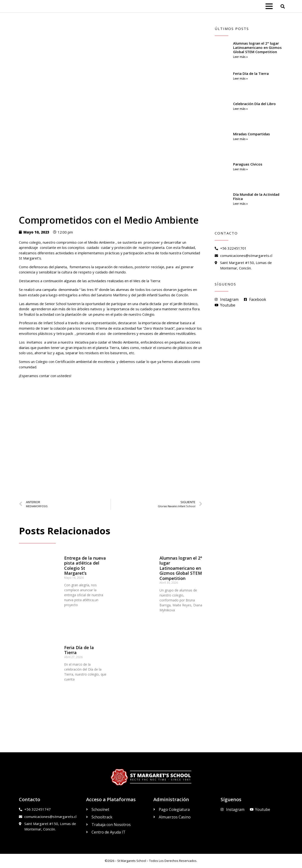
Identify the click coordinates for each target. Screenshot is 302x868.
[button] (283, 6)
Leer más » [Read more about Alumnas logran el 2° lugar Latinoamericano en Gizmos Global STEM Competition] (240, 57)
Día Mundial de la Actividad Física (256, 196)
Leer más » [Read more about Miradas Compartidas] (240, 139)
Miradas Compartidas (252, 134)
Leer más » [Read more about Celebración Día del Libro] (240, 109)
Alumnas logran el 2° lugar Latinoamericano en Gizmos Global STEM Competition (181, 568)
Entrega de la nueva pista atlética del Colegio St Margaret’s (85, 566)
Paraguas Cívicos (248, 164)
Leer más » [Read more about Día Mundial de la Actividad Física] (240, 204)
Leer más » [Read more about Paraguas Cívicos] (240, 169)
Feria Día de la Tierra (79, 650)
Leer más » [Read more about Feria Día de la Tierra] (240, 79)
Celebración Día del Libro (254, 104)
